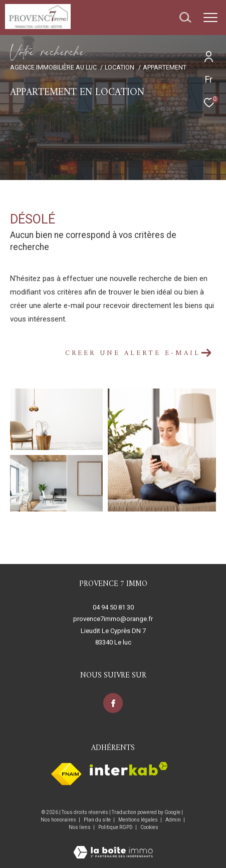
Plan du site (98, 820)
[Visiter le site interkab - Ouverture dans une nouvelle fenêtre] (129, 769)
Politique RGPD (116, 827)
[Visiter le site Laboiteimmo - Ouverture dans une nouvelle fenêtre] (113, 846)
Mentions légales (139, 820)
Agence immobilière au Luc (53, 67)
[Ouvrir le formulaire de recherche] (185, 17)
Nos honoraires (58, 820)
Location (120, 67)
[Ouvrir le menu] (210, 17)
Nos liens (80, 827)
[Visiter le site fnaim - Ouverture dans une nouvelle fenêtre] (66, 774)
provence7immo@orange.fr (113, 619)
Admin (174, 820)
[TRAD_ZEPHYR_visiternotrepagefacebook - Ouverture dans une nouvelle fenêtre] (113, 703)
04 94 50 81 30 (113, 607)
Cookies (149, 827)
